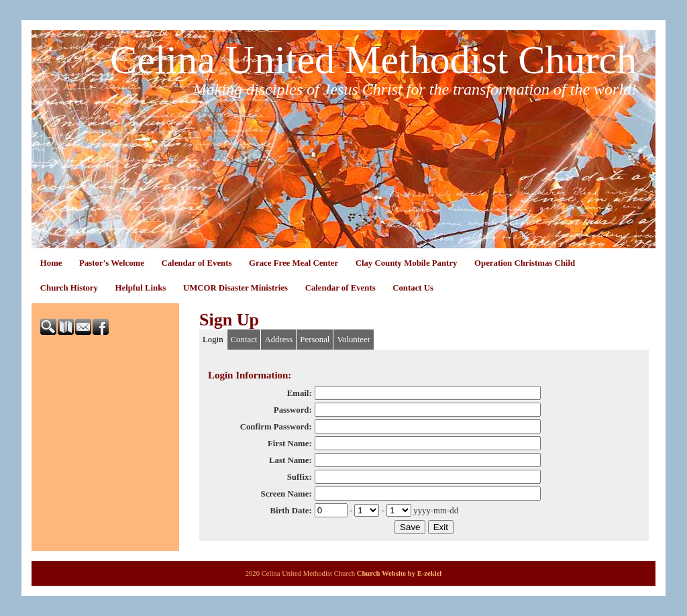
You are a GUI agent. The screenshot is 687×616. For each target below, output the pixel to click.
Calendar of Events (196, 263)
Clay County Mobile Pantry (407, 263)
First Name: (290, 444)
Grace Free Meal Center (294, 263)
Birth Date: (290, 511)
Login (213, 340)
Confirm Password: (276, 427)
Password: (293, 410)
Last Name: (290, 460)
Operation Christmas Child (525, 263)
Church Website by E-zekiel (400, 573)
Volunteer (354, 340)
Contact (244, 340)
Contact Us (413, 288)
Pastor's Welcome (112, 263)
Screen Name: (286, 494)
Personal (315, 340)
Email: (300, 393)
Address (278, 340)
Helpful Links (141, 288)
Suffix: (300, 477)
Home (51, 263)
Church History (69, 288)
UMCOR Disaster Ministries (235, 288)
